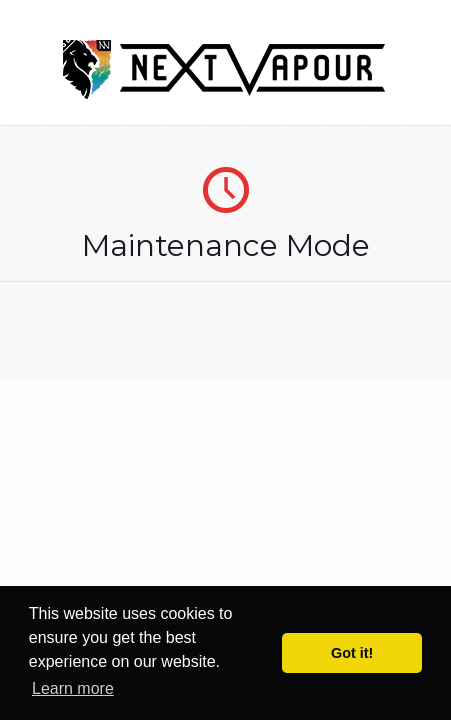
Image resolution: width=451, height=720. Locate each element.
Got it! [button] (352, 653)
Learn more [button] (73, 688)
